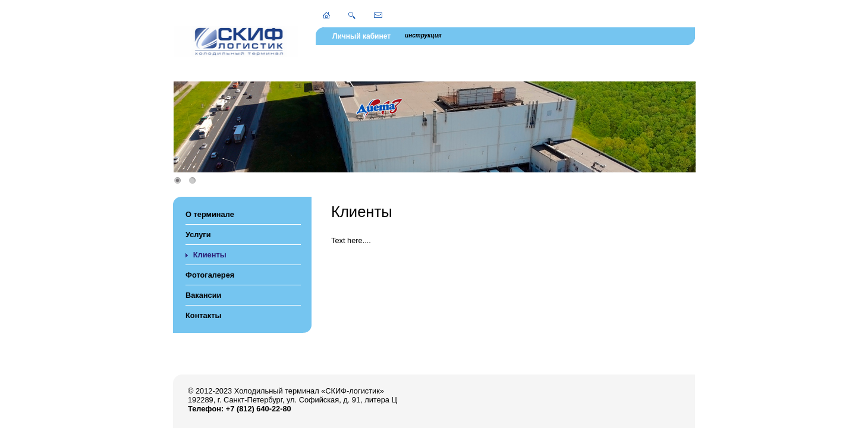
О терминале (210, 214)
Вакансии (203, 295)
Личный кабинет (361, 36)
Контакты (203, 315)
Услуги (198, 235)
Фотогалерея (210, 275)
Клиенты (210, 255)
